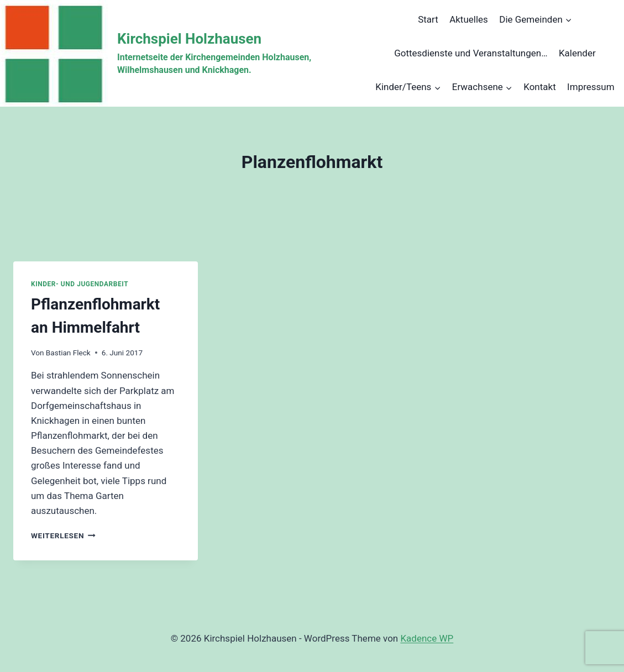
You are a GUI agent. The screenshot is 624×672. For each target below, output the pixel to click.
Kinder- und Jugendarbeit (80, 284)
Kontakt (540, 87)
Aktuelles (469, 19)
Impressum (591, 87)
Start (428, 19)
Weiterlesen (63, 535)
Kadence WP (427, 638)
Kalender (577, 53)
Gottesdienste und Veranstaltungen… (471, 53)
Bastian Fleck (68, 353)
